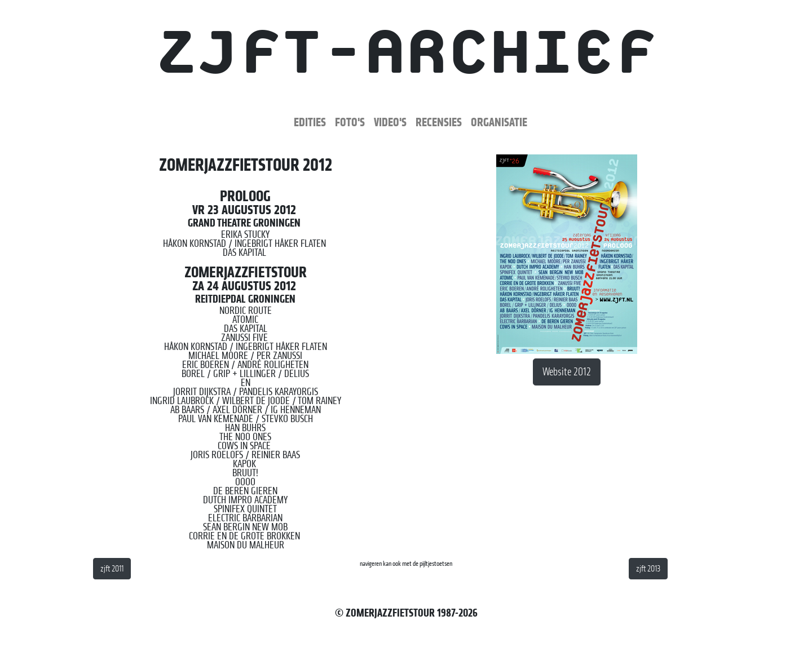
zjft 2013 (648, 569)
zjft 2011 (112, 569)
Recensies (439, 122)
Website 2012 (567, 372)
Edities (310, 122)
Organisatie (499, 122)
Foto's (350, 122)
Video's (390, 122)
